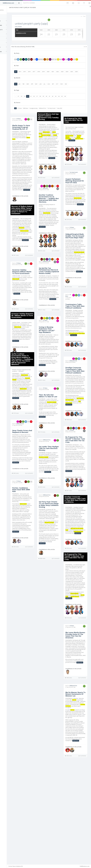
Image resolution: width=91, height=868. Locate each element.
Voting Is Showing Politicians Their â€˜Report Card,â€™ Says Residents (53, 359)
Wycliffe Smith (29, 679)
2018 (48, 74)
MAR (37, 89)
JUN (50, 89)
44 (68, 102)
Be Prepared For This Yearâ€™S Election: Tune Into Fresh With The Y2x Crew (77, 497)
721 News (29, 114)
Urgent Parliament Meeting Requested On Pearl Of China (76, 195)
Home (4, 17)
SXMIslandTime (52, 114)
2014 (29, 74)
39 (53, 102)
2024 (76, 74)
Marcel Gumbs (53, 226)
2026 (26, 77)
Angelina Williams (76, 146)
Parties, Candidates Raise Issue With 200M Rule (29, 538)
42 (62, 102)
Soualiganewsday (43, 114)
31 (28, 102)
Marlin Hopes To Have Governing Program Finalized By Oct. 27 (30, 135)
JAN (29, 89)
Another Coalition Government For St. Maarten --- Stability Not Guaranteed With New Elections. (53, 210)
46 (74, 102)
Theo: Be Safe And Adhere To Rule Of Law (52, 429)
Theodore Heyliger (29, 416)
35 (40, 102)
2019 (53, 74)
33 (34, 102)
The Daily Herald (61, 114)
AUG (58, 89)
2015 (34, 74)
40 (56, 102)
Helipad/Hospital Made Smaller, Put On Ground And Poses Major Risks (76, 261)
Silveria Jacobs (54, 139)
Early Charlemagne (80, 456)
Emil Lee (33, 795)
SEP (62, 89)
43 (65, 102)
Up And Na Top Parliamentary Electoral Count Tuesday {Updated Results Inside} (52, 293)
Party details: (28, 27)
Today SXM (69, 114)
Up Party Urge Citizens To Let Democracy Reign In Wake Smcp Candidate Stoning (53, 546)
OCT (66, 89)
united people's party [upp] (41, 23)
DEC (75, 89)
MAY (46, 89)
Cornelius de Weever (74, 282)
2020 (57, 74)
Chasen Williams (34, 676)
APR (41, 89)
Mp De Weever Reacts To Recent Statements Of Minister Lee (29, 788)
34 (37, 102)
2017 (43, 74)
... (25, 102)
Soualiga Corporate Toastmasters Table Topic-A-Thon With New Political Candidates (77, 419)
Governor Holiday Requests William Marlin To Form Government (29, 298)
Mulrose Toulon (72, 149)
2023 (71, 74)
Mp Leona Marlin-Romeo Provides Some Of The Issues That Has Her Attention (29, 723)
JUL (54, 89)
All (25, 74)
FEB (33, 89)
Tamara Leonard (32, 253)
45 (71, 102)
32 (31, 102)
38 (49, 102)
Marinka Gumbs (81, 144)
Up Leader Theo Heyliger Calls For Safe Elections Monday (52, 485)
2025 (81, 74)
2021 (62, 74)
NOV (71, 89)
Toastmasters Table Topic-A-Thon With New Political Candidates (77, 344)
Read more (30, 209)
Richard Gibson (81, 215)
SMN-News (35, 114)
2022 (67, 74)
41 (59, 102)
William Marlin (32, 148)
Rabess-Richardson (76, 147)
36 (43, 102)
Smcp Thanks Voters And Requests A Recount (30, 474)
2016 (38, 74)
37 (46, 102)
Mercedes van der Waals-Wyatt (76, 452)
